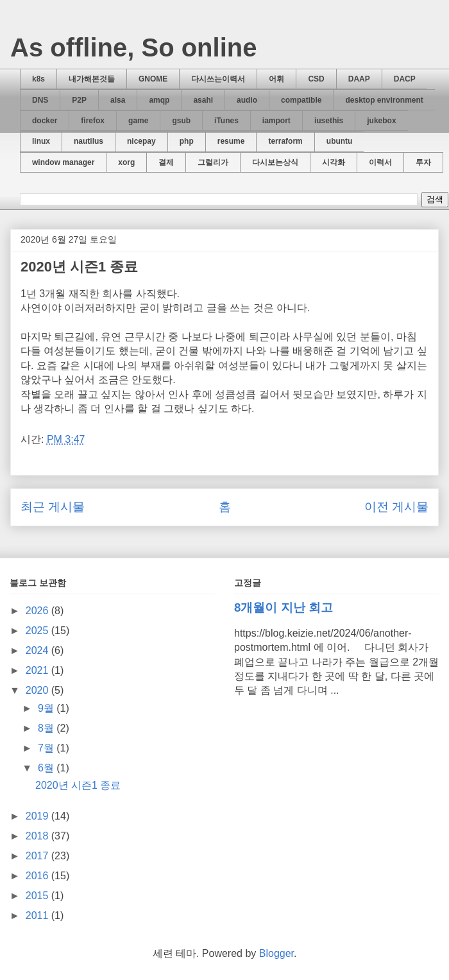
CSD (316, 79)
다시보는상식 (275, 162)
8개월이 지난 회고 (284, 607)
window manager (63, 162)
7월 (47, 748)
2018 (38, 836)
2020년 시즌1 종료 (78, 785)
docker (45, 121)
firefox (93, 121)
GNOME (153, 79)
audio (247, 100)
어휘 (276, 79)
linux (41, 141)
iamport (276, 121)
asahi (203, 100)
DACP (405, 79)
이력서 (380, 162)
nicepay (141, 141)
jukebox (381, 121)
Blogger (276, 953)
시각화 (334, 162)
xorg (126, 162)
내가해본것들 (92, 79)
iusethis (329, 121)
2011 (38, 916)
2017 (38, 856)
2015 (38, 896)
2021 (38, 670)
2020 (38, 690)
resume (231, 141)
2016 (38, 876)
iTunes (226, 121)
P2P (79, 100)
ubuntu (340, 141)
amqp (159, 100)
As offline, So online (133, 47)
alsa (118, 100)
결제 (166, 162)
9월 (47, 708)
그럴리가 (213, 162)
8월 (47, 728)
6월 (47, 768)
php (187, 141)
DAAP (359, 79)
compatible (301, 100)
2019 (38, 816)
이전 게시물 (396, 507)
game (138, 121)
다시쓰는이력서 (218, 79)
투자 (423, 162)
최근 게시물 (53, 507)
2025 (38, 631)
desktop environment (384, 100)
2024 (38, 650)
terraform (285, 141)
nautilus (89, 141)
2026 (38, 611)
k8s (38, 79)
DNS (40, 100)
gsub (181, 121)
